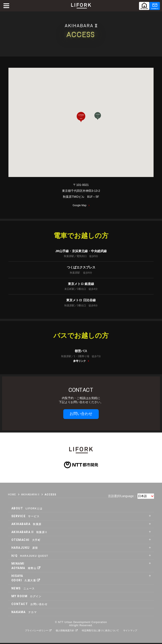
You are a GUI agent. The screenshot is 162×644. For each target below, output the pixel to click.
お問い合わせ (81, 415)
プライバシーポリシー (36, 632)
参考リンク (80, 362)
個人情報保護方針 (65, 632)
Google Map (79, 206)
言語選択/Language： (122, 497)
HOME (12, 496)
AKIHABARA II (30, 496)
